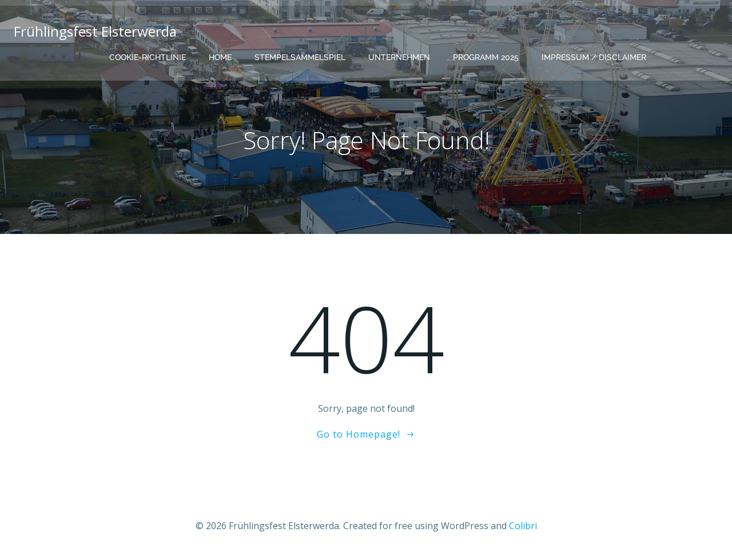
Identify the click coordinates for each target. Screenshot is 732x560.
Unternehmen (399, 57)
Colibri (523, 526)
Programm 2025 (486, 57)
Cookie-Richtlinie (148, 57)
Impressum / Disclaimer (594, 57)
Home (220, 57)
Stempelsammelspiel (300, 57)
